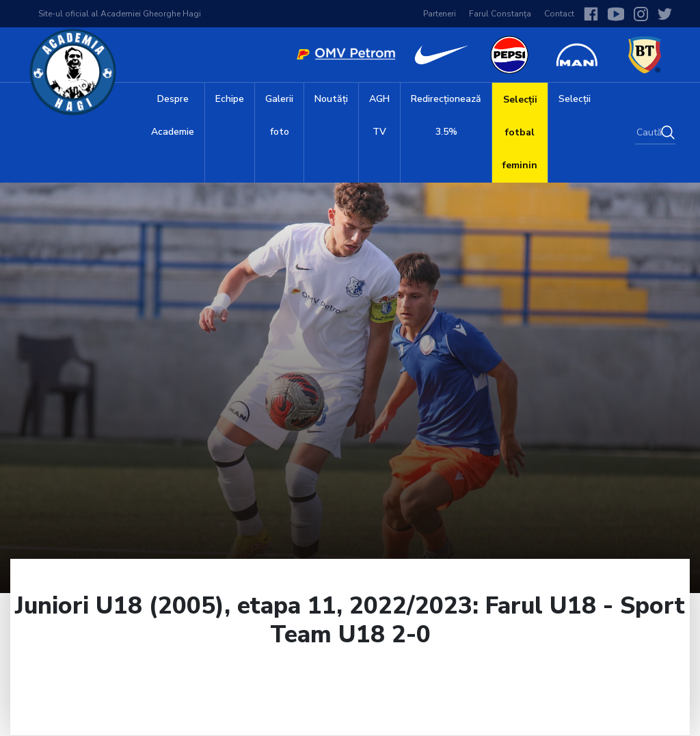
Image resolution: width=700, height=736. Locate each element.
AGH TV (379, 115)
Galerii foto (279, 115)
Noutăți (331, 99)
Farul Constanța (500, 14)
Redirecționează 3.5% (446, 115)
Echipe (230, 99)
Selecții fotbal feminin (520, 132)
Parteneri (440, 14)
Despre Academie (173, 115)
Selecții (575, 99)
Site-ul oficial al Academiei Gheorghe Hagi (120, 14)
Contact (559, 14)
